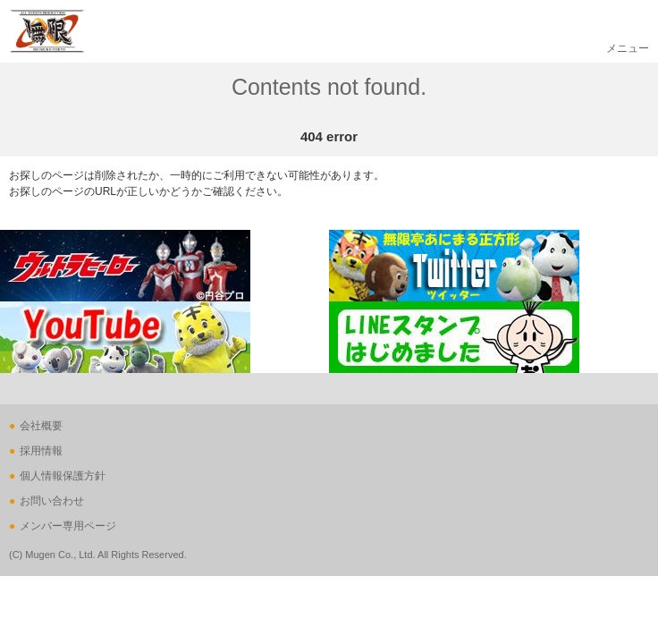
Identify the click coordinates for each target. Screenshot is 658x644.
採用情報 (41, 451)
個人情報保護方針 (63, 476)
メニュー (628, 48)
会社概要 (41, 426)
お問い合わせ (52, 501)
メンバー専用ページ (68, 526)
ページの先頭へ (38, 417)
